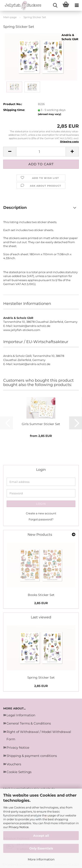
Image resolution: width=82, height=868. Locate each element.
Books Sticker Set (41, 595)
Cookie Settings (19, 772)
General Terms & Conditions (29, 723)
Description (15, 208)
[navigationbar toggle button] (77, 5)
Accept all (41, 836)
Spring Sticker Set (41, 677)
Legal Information (21, 715)
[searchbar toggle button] (55, 5)
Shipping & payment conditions (32, 756)
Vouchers (14, 764)
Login (41, 504)
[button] (10, 152)
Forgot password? (41, 519)
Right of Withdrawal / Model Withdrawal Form (39, 736)
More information (41, 859)
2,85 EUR (41, 603)
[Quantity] (41, 152)
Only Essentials (41, 848)
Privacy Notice (19, 827)
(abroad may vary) (50, 114)
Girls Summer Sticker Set (41, 424)
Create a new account (41, 513)
